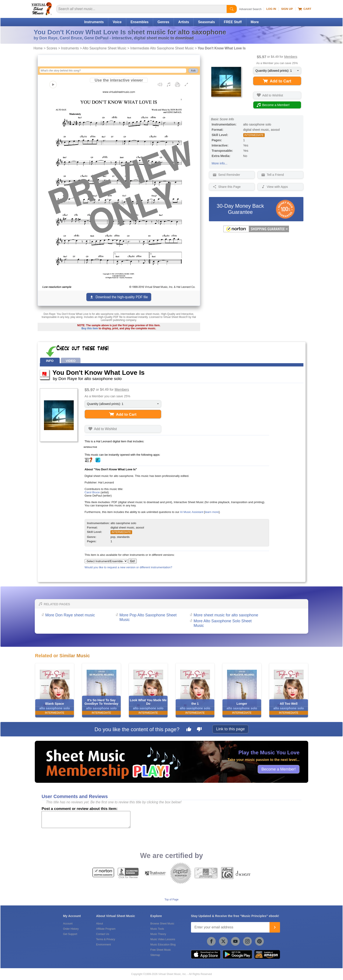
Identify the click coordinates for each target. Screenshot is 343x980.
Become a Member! (279, 769)
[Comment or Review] (86, 820)
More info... (220, 163)
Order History (71, 929)
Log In (271, 9)
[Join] (275, 927)
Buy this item (90, 328)
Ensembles (140, 22)
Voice (117, 22)
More (255, 22)
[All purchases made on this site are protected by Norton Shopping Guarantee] (256, 231)
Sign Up (287, 9)
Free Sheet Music (161, 950)
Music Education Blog (163, 945)
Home (38, 48)
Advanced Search (250, 9)
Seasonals (206, 22)
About (99, 924)
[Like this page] (189, 730)
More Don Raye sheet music (70, 615)
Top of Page (171, 900)
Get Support (70, 934)
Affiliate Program (106, 929)
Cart (305, 9)
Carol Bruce (92, 492)
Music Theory (158, 934)
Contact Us (102, 934)
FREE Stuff (233, 22)
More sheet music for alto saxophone (226, 615)
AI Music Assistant (192, 512)
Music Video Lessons (163, 939)
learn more (212, 512)
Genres (163, 22)
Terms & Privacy (106, 939)
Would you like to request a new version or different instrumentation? (129, 567)
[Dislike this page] (199, 730)
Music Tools (157, 929)
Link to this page (230, 729)
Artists (184, 22)
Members (291, 57)
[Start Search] (232, 9)
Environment (103, 945)
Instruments (94, 22)
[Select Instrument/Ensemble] (106, 561)
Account (68, 924)
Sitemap (155, 955)
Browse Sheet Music (162, 924)
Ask (193, 71)
